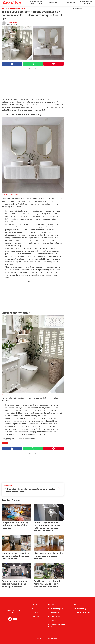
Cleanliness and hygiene (87, 3)
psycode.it (35, 616)
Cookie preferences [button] (82, 612)
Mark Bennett (13, 22)
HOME (4, 8)
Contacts (34, 612)
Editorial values (54, 616)
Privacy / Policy (80, 609)
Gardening (53, 3)
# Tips (5, 443)
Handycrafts (70, 3)
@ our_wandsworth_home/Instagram (12, 394)
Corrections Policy (55, 612)
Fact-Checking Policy (56, 609)
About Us (34, 609)
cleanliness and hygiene (17, 8)
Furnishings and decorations (37, 3)
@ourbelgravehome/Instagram (10, 195)
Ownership (52, 620)
